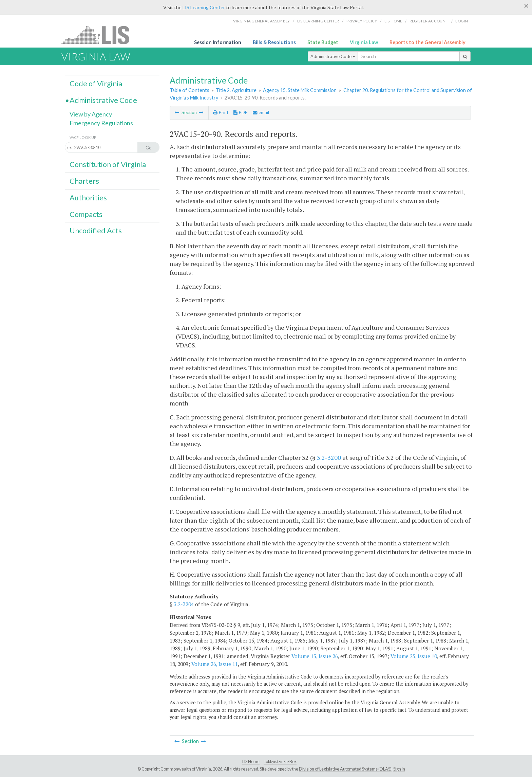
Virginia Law (364, 42)
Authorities (88, 198)
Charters (84, 181)
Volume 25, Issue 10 (414, 656)
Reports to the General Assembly (427, 42)
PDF (240, 112)
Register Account (429, 21)
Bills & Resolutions (274, 42)
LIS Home (251, 762)
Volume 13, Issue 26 (315, 656)
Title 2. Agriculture (236, 90)
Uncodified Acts (96, 231)
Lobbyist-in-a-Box (280, 762)
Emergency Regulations (101, 123)
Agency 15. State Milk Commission (300, 90)
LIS (99, 35)
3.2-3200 (329, 457)
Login (462, 21)
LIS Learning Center (204, 7)
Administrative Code (333, 56)
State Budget (323, 42)
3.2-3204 (184, 604)
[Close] (526, 6)
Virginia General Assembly (261, 21)
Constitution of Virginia (108, 164)
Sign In (399, 769)
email (261, 112)
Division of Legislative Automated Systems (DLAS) (345, 769)
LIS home (393, 21)
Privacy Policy (362, 21)
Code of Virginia (96, 84)
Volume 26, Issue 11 (215, 664)
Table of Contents (189, 90)
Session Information (218, 42)
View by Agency (91, 114)
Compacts (86, 214)
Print (221, 112)
